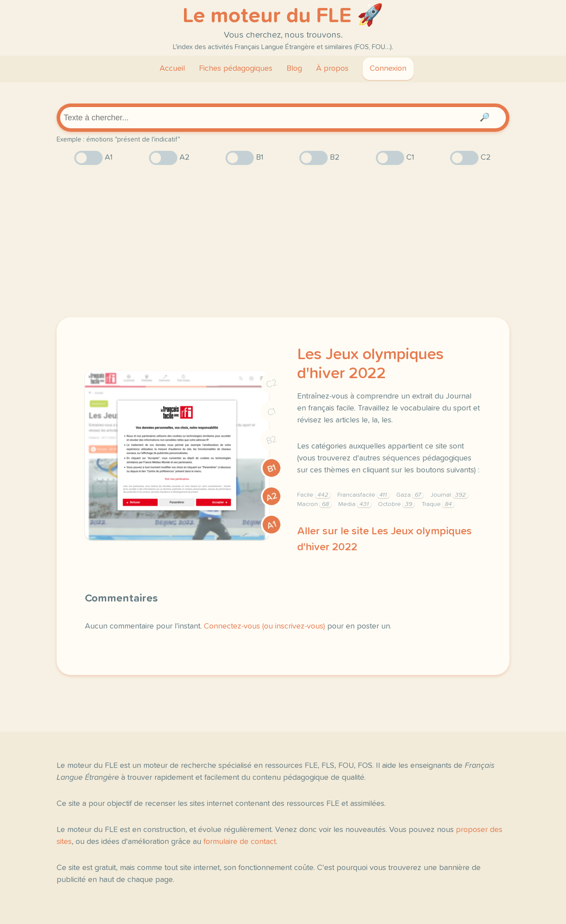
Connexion (388, 69)
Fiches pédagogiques (236, 69)
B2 (272, 440)
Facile (314, 495)
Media (355, 504)
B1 (272, 469)
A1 (272, 525)
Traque (438, 504)
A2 (272, 497)
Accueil (172, 69)
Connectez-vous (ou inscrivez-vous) (264, 626)
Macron (314, 504)
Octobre (396, 504)
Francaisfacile (363, 495)
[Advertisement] (283, 241)
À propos (332, 69)
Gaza (410, 495)
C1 (272, 412)
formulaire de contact (240, 842)
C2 (272, 384)
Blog (294, 69)
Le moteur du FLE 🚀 (283, 16)
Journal (449, 495)
